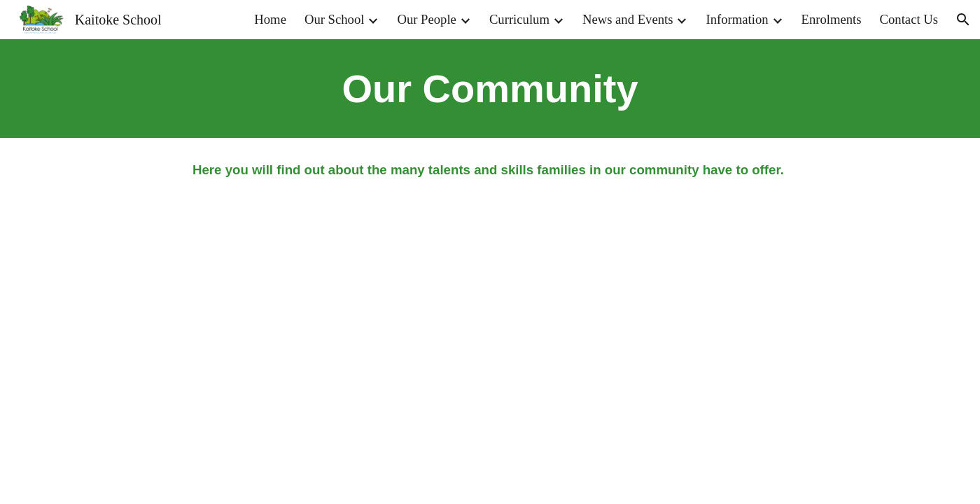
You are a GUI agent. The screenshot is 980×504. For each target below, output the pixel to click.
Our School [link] (335, 19)
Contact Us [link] (909, 19)
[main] (490, 89)
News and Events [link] (628, 19)
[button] (963, 20)
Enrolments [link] (832, 19)
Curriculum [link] (519, 19)
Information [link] (737, 19)
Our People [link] (426, 19)
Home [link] (270, 19)
